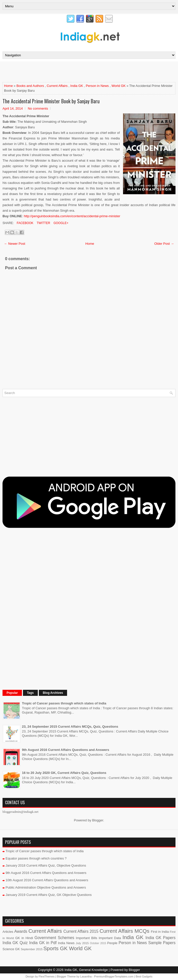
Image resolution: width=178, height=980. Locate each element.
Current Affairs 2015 (81, 931)
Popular (12, 693)
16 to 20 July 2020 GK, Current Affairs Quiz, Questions (64, 773)
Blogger (98, 820)
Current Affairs (57, 86)
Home (8, 86)
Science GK (11, 949)
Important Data (110, 938)
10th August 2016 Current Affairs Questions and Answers (47, 880)
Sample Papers (162, 943)
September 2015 (32, 949)
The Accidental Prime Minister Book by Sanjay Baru (51, 101)
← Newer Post (15, 244)
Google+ (61, 223)
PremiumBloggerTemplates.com (114, 976)
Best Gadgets (144, 976)
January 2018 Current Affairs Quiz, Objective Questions (46, 865)
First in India (160, 932)
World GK (118, 86)
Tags (30, 693)
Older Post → (164, 244)
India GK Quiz (15, 943)
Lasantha (86, 976)
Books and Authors (30, 86)
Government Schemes (54, 938)
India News (66, 943)
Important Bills (87, 938)
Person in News (97, 86)
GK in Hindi (24, 938)
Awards (21, 931)
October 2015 (98, 943)
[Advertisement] (62, 71)
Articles (8, 932)
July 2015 (82, 943)
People (112, 943)
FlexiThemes (47, 976)
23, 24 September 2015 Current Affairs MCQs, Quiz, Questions (70, 727)
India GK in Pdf (43, 943)
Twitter (43, 223)
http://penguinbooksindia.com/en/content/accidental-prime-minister (72, 216)
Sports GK (55, 948)
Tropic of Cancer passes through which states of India (64, 703)
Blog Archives (53, 693)
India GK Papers (160, 938)
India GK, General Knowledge (86, 970)
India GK (77, 86)
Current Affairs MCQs (125, 931)
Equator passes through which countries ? (36, 858)
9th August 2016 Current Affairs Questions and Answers (66, 750)
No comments (38, 108)
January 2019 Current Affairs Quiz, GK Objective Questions (49, 895)
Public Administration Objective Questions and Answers (46, 887)
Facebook (25, 223)
